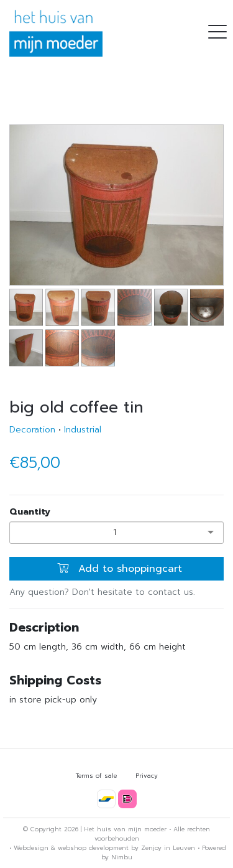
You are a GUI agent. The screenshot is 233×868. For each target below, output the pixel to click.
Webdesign (31, 848)
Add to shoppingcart (120, 569)
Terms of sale (96, 776)
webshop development (93, 848)
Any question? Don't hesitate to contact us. (102, 592)
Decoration (32, 430)
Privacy (147, 776)
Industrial (83, 430)
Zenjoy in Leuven (168, 848)
